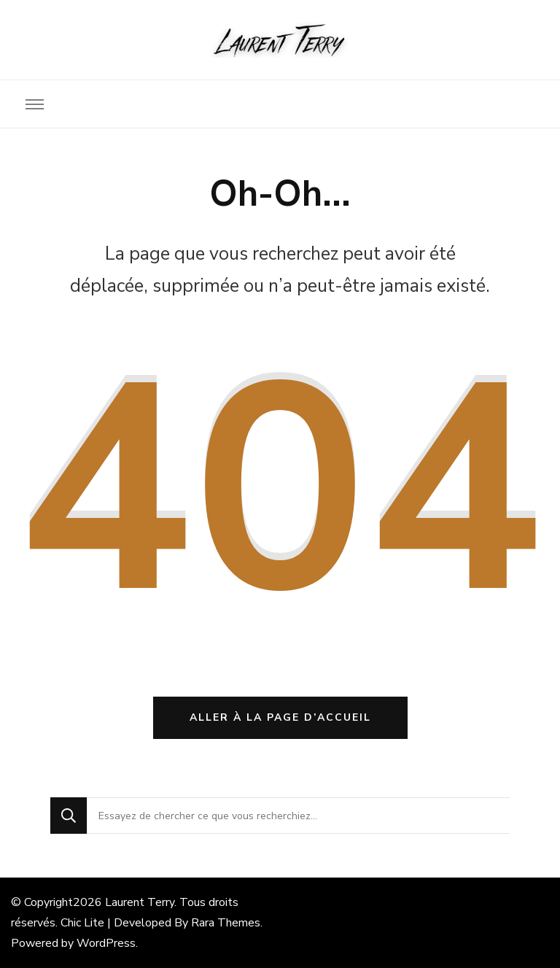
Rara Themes (226, 923)
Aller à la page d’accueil (280, 717)
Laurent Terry (140, 902)
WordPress (106, 943)
